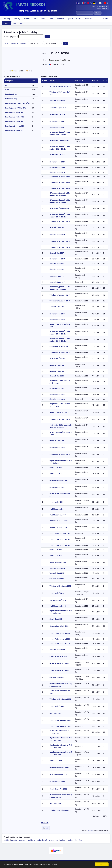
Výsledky (27, 19)
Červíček (78, 840)
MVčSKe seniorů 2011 (58, 509)
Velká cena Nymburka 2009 (60, 699)
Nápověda (88, 19)
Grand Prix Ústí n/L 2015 (59, 412)
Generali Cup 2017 (57, 253)
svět (7, 90)
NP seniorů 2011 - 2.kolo (59, 521)
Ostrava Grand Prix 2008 (59, 768)
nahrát (90, 831)
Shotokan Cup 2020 (57, 162)
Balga (63, 840)
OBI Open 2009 (55, 713)
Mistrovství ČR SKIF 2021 (59, 141)
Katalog (7, 19)
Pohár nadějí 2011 (57, 502)
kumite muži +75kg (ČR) (15, 117)
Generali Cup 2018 (57, 227)
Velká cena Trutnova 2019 (60, 221)
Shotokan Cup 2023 (57, 100)
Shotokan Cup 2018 (57, 234)
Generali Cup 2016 (57, 307)
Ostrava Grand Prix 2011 (59, 481)
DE (95, 3)
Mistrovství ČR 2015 (57, 358)
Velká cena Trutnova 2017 (60, 295)
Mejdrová (31, 840)
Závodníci (7, 23)
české (6, 43)
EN (78, 3)
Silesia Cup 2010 (56, 550)
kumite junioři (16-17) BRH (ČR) (17, 103)
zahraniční (14, 43)
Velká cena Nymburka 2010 (60, 586)
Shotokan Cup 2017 (57, 259)
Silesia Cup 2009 (56, 619)
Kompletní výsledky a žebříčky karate (38, 11)
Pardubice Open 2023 (58, 108)
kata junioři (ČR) (12, 94)
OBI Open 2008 (55, 803)
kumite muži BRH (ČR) (14, 131)
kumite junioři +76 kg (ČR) (16, 108)
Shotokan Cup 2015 (57, 389)
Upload (106, 19)
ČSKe (43, 19)
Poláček (70, 840)
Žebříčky (17, 19)
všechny (23, 43)
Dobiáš (7, 840)
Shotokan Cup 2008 (57, 782)
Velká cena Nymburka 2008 (60, 810)
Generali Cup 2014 (57, 441)
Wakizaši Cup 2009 (57, 678)
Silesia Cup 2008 (56, 760)
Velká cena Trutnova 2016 (60, 347)
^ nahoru (45, 823)
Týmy (21, 23)
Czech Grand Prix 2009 (58, 656)
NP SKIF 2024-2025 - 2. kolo (60, 86)
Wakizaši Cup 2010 (57, 573)
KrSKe (51, 19)
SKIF (36, 19)
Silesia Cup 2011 (56, 468)
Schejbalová (54, 840)
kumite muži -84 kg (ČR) (15, 112)
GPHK (78, 19)
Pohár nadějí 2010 (57, 593)
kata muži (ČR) (11, 99)
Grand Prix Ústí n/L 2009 (59, 663)
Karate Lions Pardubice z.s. (60, 60)
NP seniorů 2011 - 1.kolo (59, 528)
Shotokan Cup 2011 (57, 488)
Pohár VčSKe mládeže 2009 (60, 720)
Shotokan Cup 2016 (57, 314)
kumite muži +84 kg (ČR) (15, 126)
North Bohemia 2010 (58, 563)
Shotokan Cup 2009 (57, 649)
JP (101, 3)
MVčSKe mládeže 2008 (58, 775)
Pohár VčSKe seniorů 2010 (60, 534)
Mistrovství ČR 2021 (57, 115)
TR (89, 3)
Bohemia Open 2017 (57, 276)
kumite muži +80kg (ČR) (15, 121)
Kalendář (60, 19)
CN (106, 3)
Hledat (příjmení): (24, 36)
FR (84, 3)
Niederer (22, 840)
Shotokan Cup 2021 (57, 122)
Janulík (14, 840)
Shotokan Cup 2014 (57, 448)
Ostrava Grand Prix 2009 (59, 626)
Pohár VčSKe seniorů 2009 (60, 633)
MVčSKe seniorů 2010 (58, 600)
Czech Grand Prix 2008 (58, 789)
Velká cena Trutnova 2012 (60, 455)
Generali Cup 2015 (57, 365)
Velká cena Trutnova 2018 (60, 241)
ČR (6, 85)
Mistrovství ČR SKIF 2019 (59, 208)
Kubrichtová (42, 840)
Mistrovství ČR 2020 (57, 155)
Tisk (46, 828)
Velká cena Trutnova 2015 (60, 419)
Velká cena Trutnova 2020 (60, 177)
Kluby (14, 23)
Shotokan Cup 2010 (57, 568)
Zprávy (70, 19)
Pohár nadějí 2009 (57, 706)
